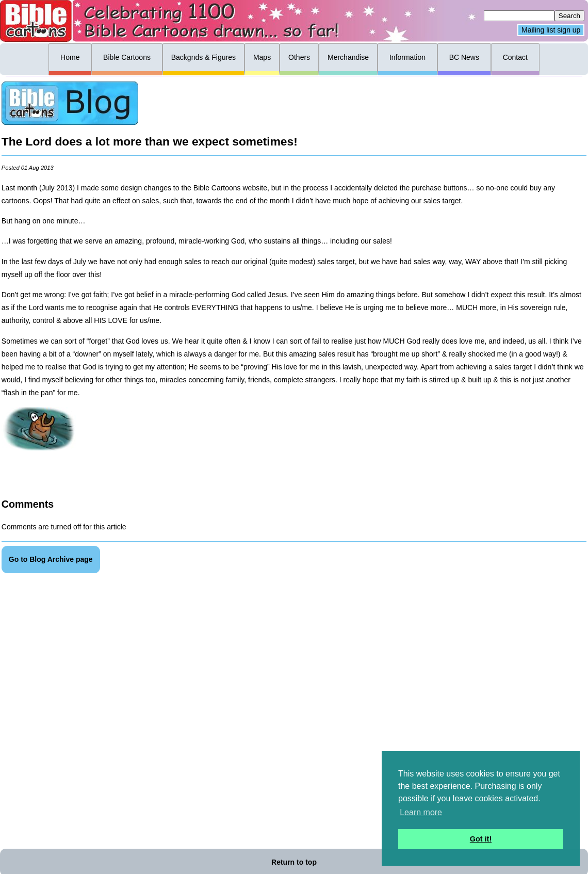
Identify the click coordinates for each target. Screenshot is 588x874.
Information (407, 57)
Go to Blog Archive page (51, 559)
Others (299, 57)
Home (70, 57)
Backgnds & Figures (203, 57)
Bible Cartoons (127, 57)
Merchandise (348, 57)
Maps (262, 57)
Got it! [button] (481, 839)
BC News (464, 57)
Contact (515, 57)
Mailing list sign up (551, 30)
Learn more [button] (421, 812)
